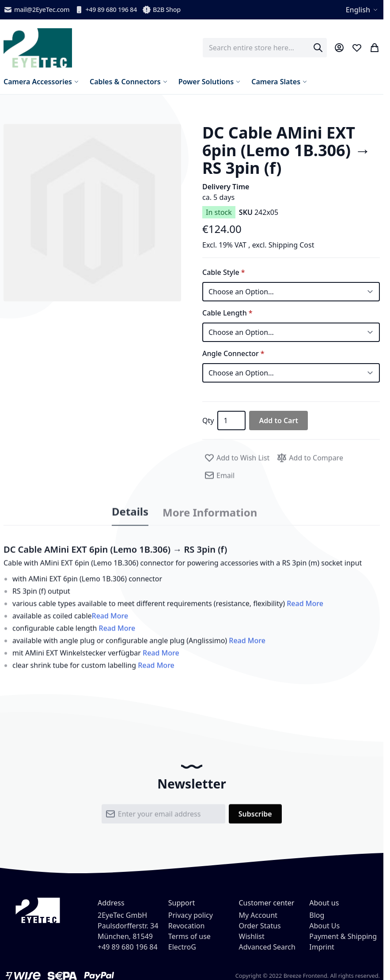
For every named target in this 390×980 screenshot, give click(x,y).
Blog (317, 915)
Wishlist (252, 936)
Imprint (322, 947)
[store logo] (38, 48)
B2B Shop (161, 10)
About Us (324, 926)
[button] (92, 213)
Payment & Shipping (343, 936)
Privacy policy (191, 915)
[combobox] (265, 48)
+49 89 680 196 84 (106, 10)
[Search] (318, 48)
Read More (305, 610)
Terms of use (189, 936)
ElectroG (182, 947)
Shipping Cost (292, 245)
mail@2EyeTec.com (36, 10)
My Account (258, 915)
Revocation (187, 926)
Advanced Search (267, 947)
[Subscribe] (255, 821)
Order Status (260, 926)
